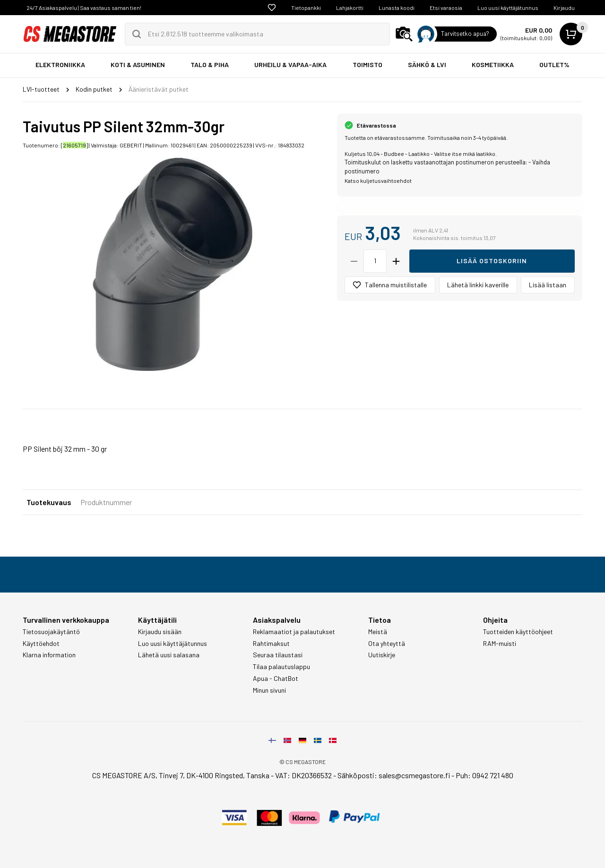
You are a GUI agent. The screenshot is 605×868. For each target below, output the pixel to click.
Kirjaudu (564, 8)
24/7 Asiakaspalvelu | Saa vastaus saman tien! (84, 8)
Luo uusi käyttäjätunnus (508, 8)
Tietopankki (306, 8)
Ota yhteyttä (387, 644)
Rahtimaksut (271, 644)
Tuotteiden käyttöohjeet (518, 632)
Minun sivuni (269, 690)
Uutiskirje (382, 655)
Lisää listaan (548, 285)
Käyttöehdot (41, 644)
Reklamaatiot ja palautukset (294, 632)
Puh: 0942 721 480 (484, 775)
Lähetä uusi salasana (169, 655)
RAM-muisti (500, 644)
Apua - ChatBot (276, 679)
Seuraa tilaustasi (278, 655)
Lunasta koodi (397, 8)
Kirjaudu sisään (160, 632)
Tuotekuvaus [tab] (49, 502)
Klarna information (49, 655)
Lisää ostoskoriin (492, 261)
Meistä (378, 632)
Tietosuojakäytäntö (51, 632)
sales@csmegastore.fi (414, 775)
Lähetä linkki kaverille (478, 285)
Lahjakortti (350, 8)
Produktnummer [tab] (106, 502)
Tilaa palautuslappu (281, 667)
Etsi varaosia (446, 8)
